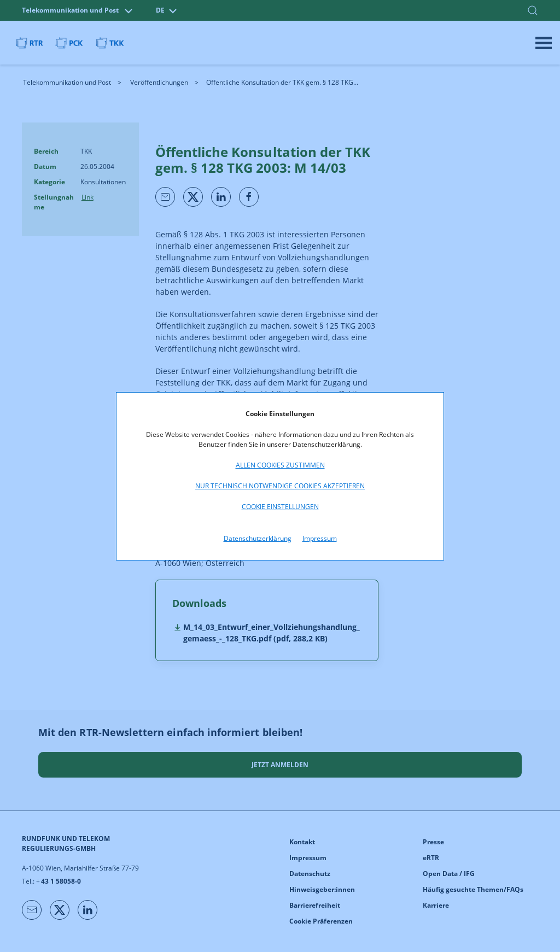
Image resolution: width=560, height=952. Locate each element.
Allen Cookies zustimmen (280, 465)
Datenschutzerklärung (258, 538)
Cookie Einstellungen (280, 507)
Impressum (320, 538)
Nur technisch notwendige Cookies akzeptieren (280, 486)
